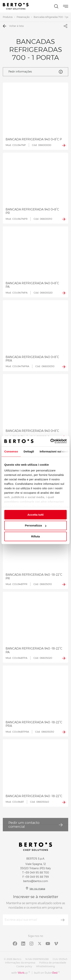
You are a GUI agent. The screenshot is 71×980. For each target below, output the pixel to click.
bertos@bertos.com (36, 881)
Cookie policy (24, 966)
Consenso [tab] (11, 451)
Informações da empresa (20, 963)
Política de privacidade (53, 963)
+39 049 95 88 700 (37, 873)
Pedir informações (35, 72)
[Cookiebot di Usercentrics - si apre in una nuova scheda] (51, 441)
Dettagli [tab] (29, 451)
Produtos (8, 17)
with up (21, 973)
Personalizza (36, 525)
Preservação (23, 17)
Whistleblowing (45, 966)
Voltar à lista (13, 26)
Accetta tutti (36, 515)
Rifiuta (36, 536)
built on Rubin (47, 973)
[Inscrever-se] (63, 920)
